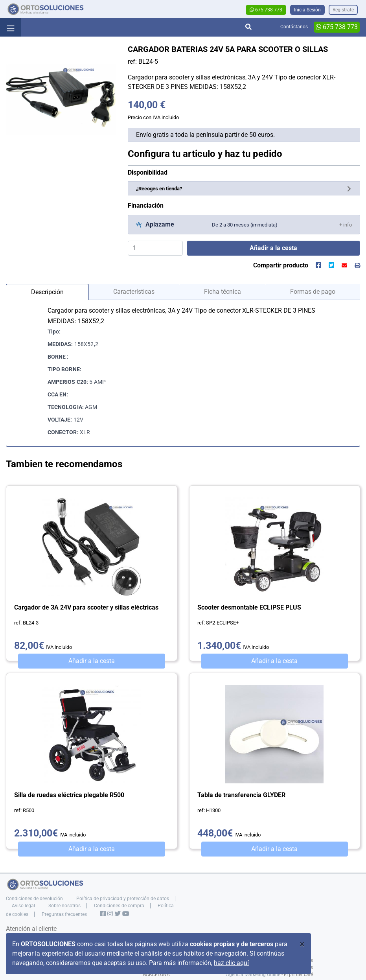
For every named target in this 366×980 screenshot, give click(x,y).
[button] (346, 224)
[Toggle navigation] (11, 27)
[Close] (302, 944)
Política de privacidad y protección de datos (123, 899)
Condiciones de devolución (34, 899)
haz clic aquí (231, 963)
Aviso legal (23, 906)
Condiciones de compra (119, 906)
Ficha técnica (223, 292)
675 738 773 (266, 10)
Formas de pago (313, 292)
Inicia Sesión (307, 10)
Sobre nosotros (64, 906)
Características (134, 292)
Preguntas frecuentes (64, 914)
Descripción (47, 292)
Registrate (343, 10)
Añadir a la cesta (92, 661)
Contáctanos (294, 27)
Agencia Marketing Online (253, 974)
